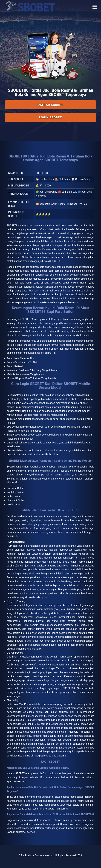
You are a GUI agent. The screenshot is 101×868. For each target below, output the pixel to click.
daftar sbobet (64, 395)
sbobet (51, 467)
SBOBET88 (13, 226)
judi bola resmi (36, 516)
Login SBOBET (51, 117)
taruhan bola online (39, 323)
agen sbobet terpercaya (58, 805)
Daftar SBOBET (50, 105)
